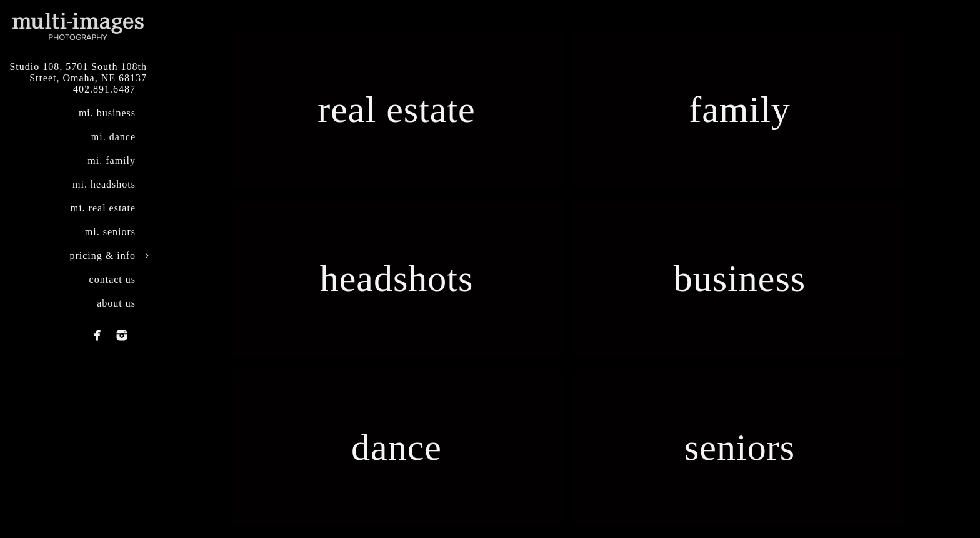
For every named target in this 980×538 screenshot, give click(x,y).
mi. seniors (110, 232)
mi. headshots (104, 184)
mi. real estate (103, 208)
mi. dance (113, 137)
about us (116, 303)
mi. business (107, 113)
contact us (112, 279)
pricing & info (102, 256)
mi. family (112, 160)
